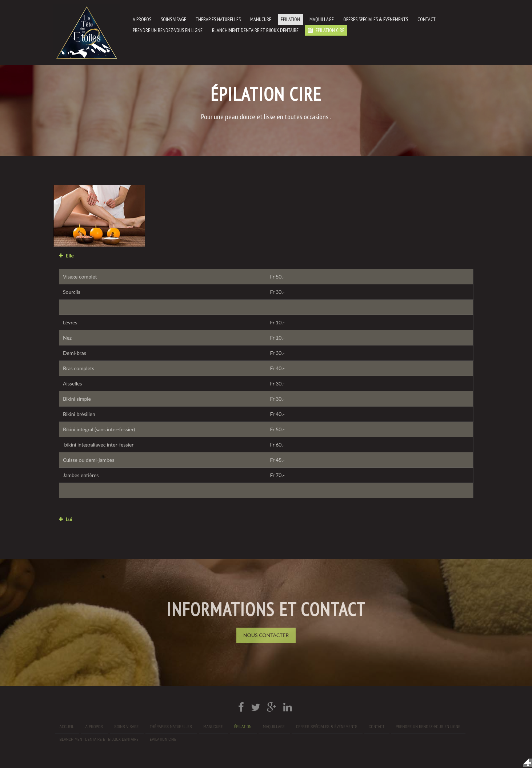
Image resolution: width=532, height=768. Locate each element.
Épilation (290, 19)
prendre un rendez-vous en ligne (168, 30)
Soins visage (173, 19)
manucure (261, 19)
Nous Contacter (266, 635)
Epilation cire (329, 30)
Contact (427, 19)
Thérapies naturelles (218, 19)
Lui (69, 519)
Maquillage (322, 19)
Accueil (67, 727)
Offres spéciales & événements (376, 19)
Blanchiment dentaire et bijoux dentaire (255, 30)
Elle (70, 255)
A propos (142, 19)
